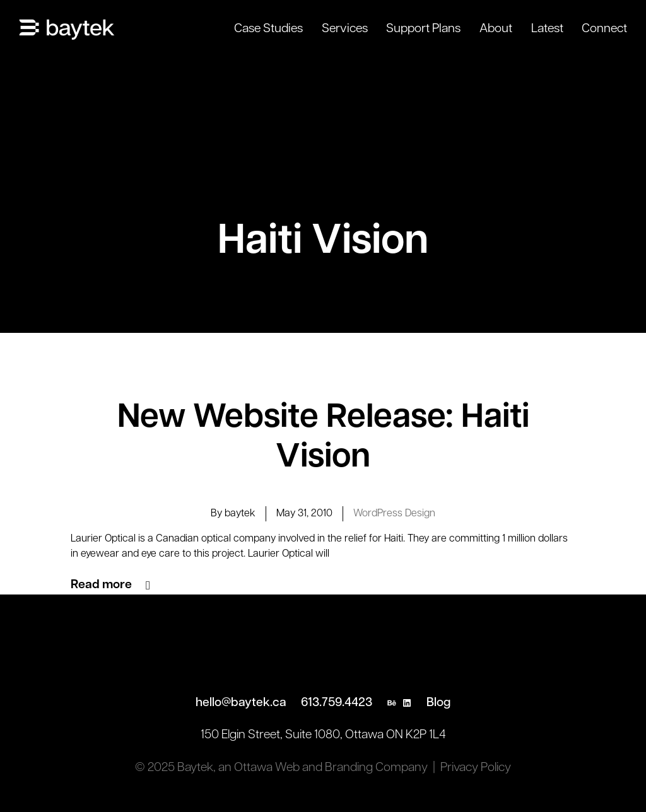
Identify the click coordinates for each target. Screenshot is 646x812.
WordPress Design (394, 514)
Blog (438, 703)
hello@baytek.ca (241, 703)
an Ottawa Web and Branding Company (323, 768)
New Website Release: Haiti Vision (323, 438)
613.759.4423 (337, 703)
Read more (101, 585)
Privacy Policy (476, 768)
